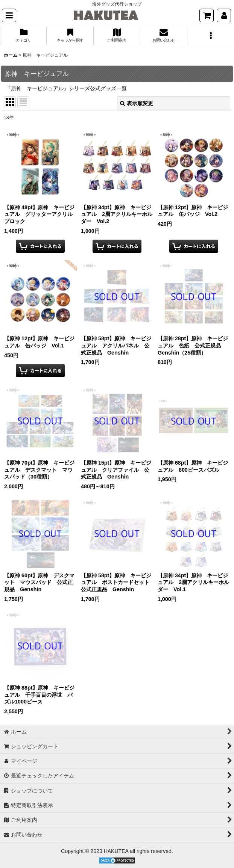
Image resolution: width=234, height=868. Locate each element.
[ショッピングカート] (207, 15)
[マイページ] (224, 15)
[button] (9, 15)
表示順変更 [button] (137, 103)
